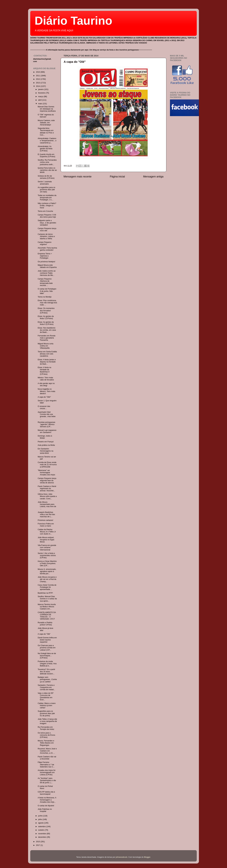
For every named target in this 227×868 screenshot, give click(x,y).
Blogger (147, 857)
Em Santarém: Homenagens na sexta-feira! (45, 451)
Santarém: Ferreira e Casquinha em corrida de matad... (46, 687)
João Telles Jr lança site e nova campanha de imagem (47, 721)
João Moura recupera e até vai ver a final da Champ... (47, 579)
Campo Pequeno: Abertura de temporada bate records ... (45, 282)
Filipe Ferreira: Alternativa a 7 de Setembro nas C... (46, 765)
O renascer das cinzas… (44, 407)
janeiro (41, 89)
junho (41, 816)
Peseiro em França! (46, 442)
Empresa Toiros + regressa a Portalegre (45, 256)
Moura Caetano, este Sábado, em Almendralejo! (46, 123)
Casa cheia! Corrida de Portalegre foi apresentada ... (47, 587)
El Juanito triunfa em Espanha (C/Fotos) (46, 155)
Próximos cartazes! (45, 520)
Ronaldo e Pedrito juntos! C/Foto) (45, 624)
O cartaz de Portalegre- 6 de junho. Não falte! (47, 291)
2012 (38, 79)
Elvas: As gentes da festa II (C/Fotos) (46, 323)
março (41, 97)
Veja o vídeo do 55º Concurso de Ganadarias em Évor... (46, 696)
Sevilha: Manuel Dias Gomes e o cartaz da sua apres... (47, 599)
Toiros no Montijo (45, 297)
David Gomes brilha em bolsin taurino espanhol (47, 640)
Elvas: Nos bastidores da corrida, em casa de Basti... (47, 330)
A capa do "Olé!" (44, 397)
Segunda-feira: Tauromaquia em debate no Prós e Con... (46, 132)
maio (40, 104)
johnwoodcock (122, 857)
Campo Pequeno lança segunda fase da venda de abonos (47, 481)
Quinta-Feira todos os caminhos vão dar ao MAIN (47, 170)
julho (40, 819)
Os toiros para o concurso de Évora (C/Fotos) (46, 735)
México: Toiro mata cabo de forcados (46, 379)
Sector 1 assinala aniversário (45, 183)
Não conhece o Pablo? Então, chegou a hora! (47, 206)
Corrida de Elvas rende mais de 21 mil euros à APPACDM (47, 465)
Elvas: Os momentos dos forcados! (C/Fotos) (46, 310)
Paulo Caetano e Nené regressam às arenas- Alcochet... (47, 489)
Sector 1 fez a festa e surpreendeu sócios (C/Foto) (47, 555)
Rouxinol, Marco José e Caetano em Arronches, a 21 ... (47, 751)
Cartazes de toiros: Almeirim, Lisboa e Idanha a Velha (46, 236)
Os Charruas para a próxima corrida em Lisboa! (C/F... (47, 648)
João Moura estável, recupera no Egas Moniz (46, 540)
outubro (42, 830)
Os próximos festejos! (46, 262)
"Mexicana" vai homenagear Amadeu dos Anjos (46, 473)
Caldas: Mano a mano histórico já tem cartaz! (47, 706)
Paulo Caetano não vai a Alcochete (47, 758)
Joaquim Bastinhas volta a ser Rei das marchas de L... (46, 514)
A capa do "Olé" (75, 62)
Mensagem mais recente (78, 177)
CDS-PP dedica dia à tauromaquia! (46, 793)
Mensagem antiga (153, 177)
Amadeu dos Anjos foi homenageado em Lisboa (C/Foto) (46, 772)
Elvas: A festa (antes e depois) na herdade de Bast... (47, 362)
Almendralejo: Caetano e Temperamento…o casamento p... (47, 141)
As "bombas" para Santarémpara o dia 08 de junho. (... (47, 780)
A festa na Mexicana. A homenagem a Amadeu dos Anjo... (47, 800)
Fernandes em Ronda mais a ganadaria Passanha (46, 338)
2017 (38, 845)
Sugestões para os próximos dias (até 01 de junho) (46, 713)
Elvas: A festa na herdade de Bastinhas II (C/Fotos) (44, 371)
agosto (41, 823)
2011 (38, 76)
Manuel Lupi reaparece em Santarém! (47, 431)
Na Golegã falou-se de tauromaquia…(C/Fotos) (47, 656)
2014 (38, 86)
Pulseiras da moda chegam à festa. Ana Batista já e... (47, 664)
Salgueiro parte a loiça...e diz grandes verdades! (47, 223)
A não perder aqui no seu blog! (46, 384)
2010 (38, 72)
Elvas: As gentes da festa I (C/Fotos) (46, 317)
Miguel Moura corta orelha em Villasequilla (45, 346)
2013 (38, 83)
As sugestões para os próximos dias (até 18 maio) (46, 190)
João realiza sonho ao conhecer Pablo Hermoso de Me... (47, 273)
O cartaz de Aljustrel (46, 806)
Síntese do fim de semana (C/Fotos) (46, 177)
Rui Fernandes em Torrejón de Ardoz (46, 728)
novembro (43, 834)
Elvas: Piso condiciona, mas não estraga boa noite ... (47, 303)
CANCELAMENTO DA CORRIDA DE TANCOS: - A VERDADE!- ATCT (47, 616)
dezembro (43, 837)
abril (40, 100)
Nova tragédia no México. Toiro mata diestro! (46, 391)
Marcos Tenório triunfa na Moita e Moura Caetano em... (47, 607)
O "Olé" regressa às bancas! (46, 116)
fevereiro (42, 93)
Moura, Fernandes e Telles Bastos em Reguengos (46, 743)
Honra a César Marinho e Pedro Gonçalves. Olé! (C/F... (47, 563)
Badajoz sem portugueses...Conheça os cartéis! (47, 679)
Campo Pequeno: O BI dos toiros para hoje (47, 216)
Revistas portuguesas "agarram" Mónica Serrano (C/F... (46, 424)
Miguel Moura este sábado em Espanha (47, 266)
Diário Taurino (73, 21)
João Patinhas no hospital (45, 810)
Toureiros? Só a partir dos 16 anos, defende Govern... (46, 672)
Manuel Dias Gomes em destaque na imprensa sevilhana (47, 109)
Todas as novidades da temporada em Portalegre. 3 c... (47, 198)
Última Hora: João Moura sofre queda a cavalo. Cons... (47, 496)
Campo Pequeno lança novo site (47, 230)
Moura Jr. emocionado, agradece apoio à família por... (47, 571)
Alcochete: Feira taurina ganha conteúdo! (47, 249)
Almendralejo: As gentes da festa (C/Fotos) (45, 149)
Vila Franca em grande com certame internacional (47, 548)
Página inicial (117, 177)
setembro (42, 827)
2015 (38, 842)
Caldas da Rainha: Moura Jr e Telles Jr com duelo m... (47, 532)
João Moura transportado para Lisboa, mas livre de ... (47, 505)
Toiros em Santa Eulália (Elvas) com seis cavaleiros (47, 354)
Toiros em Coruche (45, 211)
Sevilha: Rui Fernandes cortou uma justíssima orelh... (47, 162)
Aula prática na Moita (46, 445)
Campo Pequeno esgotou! (45, 243)
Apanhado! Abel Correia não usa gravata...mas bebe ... (47, 415)
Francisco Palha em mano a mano (46, 525)
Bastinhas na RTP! (45, 593)
